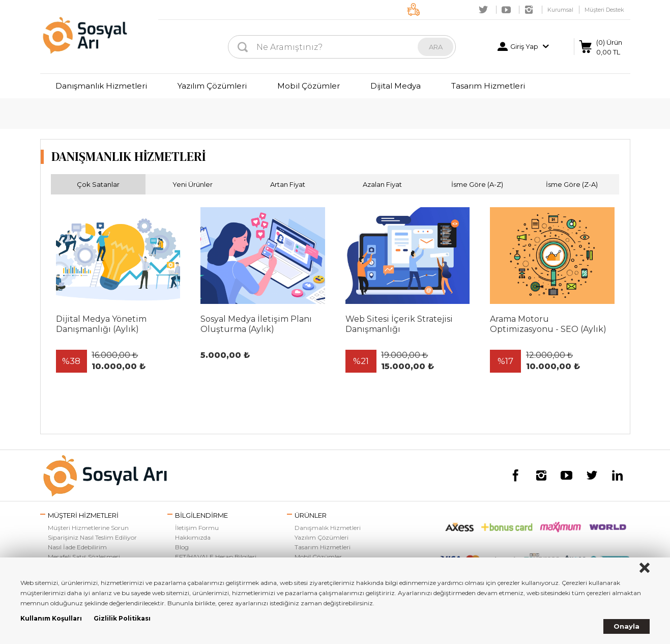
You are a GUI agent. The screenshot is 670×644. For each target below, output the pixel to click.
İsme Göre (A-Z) (477, 184)
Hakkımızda (193, 537)
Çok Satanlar (98, 184)
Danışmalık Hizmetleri (328, 528)
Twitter (483, 10)
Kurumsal (560, 10)
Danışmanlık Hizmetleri (101, 86)
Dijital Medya (396, 86)
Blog (182, 547)
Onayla (627, 626)
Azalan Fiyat (382, 184)
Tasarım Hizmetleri (488, 86)
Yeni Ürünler (193, 184)
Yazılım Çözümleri (212, 86)
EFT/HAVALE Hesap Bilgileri (216, 557)
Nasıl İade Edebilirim (77, 547)
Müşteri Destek (604, 10)
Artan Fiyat (288, 184)
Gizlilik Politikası (122, 618)
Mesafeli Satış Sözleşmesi (84, 557)
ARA (436, 47)
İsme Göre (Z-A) (572, 184)
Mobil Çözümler (309, 86)
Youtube (506, 10)
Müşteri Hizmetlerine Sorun (88, 528)
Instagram (529, 10)
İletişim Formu (197, 528)
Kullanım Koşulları (51, 618)
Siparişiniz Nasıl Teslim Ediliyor (92, 537)
